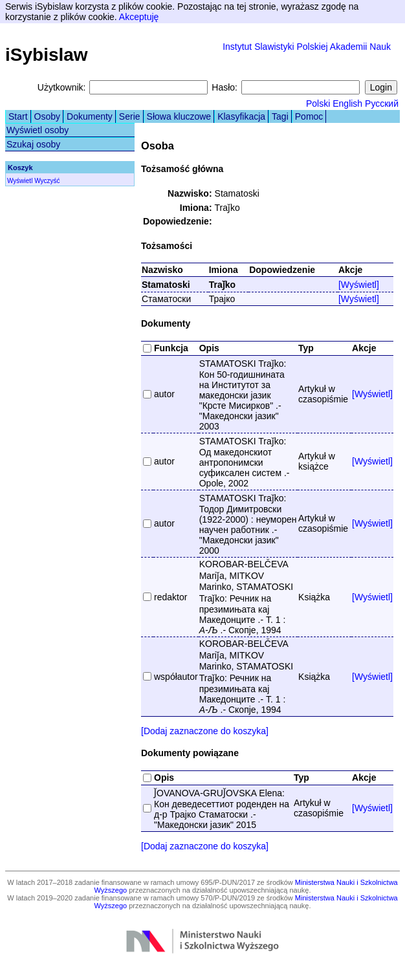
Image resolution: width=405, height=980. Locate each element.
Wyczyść (47, 181)
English (347, 103)
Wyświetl (20, 181)
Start (18, 116)
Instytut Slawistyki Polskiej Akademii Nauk (307, 47)
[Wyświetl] (359, 285)
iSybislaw (47, 55)
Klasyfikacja (241, 116)
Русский (382, 103)
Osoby (47, 116)
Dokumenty (90, 116)
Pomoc (309, 116)
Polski (318, 103)
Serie (130, 116)
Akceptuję (139, 17)
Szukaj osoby (33, 144)
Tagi (280, 116)
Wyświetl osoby (38, 130)
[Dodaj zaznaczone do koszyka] (205, 731)
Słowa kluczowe (179, 116)
